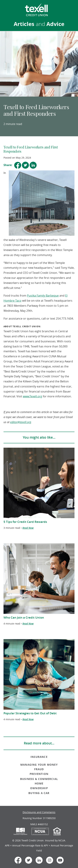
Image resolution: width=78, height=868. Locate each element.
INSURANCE (39, 757)
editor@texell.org (21, 422)
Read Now (28, 528)
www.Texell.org (32, 396)
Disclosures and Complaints (39, 812)
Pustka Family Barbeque (43, 296)
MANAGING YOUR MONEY (39, 765)
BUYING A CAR (39, 793)
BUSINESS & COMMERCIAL (39, 779)
